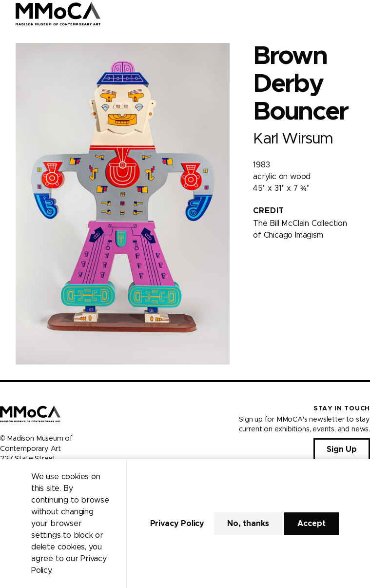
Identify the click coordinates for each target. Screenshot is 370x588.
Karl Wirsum (293, 139)
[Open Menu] (357, 14)
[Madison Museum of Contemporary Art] (58, 14)
